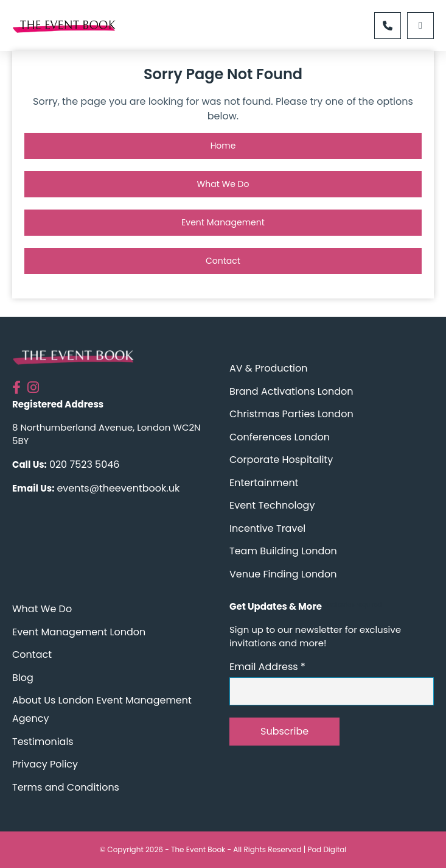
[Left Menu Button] (420, 26)
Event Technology (272, 505)
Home (223, 146)
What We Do (223, 184)
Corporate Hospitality (281, 460)
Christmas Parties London (291, 414)
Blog (23, 678)
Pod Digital (327, 849)
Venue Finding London (283, 574)
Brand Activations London (291, 391)
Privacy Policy (45, 764)
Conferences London (280, 437)
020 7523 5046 (85, 464)
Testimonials (43, 742)
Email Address (267, 667)
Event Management (223, 222)
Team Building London (283, 551)
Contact (223, 261)
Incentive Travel (267, 528)
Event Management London (79, 632)
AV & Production (268, 368)
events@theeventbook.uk (118, 488)
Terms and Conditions (66, 787)
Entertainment (264, 483)
